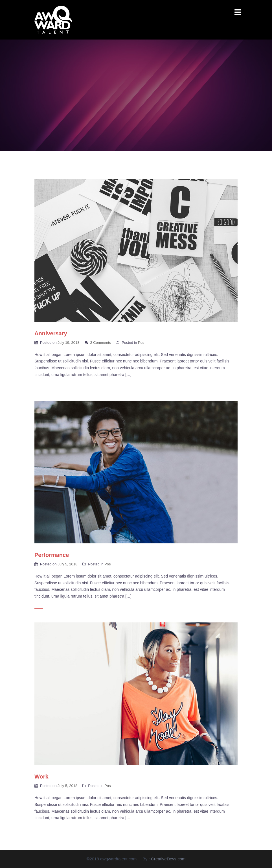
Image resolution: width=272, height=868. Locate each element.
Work (41, 777)
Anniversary (51, 333)
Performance (52, 555)
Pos (141, 343)
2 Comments (101, 343)
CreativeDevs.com (168, 859)
